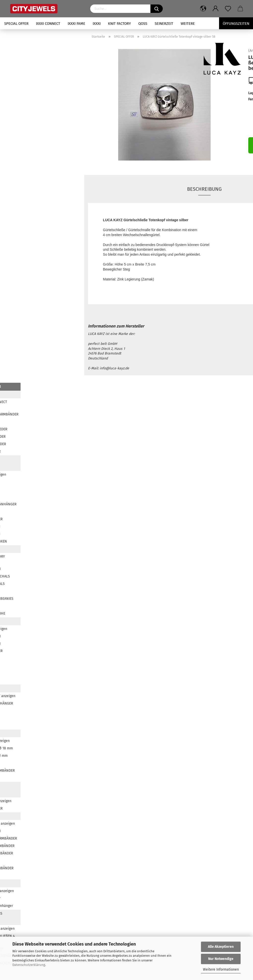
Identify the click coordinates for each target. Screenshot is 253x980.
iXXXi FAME (76, 24)
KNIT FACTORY (119, 24)
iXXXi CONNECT (48, 24)
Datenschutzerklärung (29, 965)
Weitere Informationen (221, 969)
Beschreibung (204, 189)
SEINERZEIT (164, 24)
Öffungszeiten (236, 24)
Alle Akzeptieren (221, 947)
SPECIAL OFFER (16, 24)
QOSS (143, 24)
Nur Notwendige (221, 959)
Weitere (188, 24)
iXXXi (97, 24)
